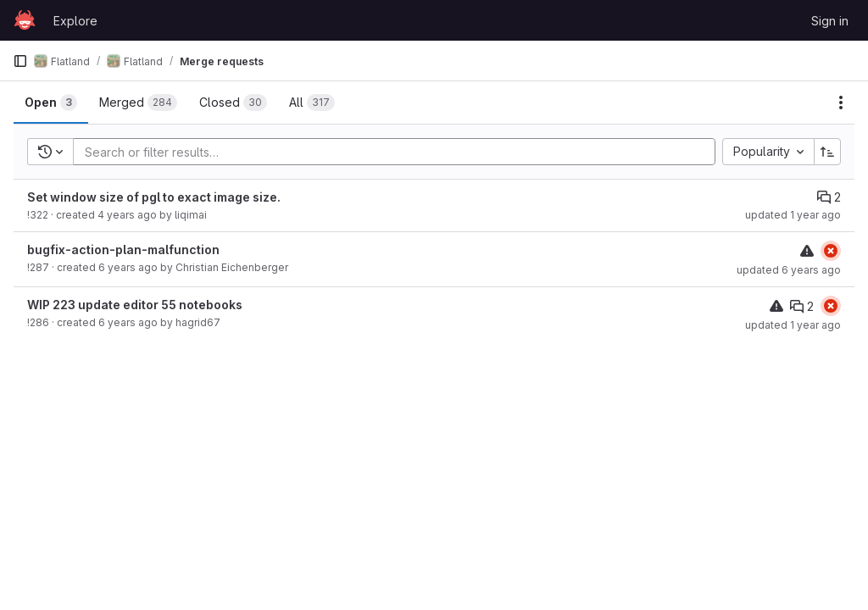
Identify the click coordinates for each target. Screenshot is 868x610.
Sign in (830, 21)
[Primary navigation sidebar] (20, 61)
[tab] (51, 103)
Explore (75, 21)
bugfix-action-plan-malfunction (123, 250)
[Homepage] (25, 20)
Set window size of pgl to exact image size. (154, 197)
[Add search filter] (399, 152)
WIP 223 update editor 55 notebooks (135, 305)
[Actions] (841, 103)
